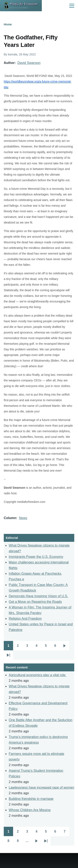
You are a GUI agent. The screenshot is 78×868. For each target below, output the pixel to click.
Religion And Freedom (25, 619)
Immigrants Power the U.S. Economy (36, 557)
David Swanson (29, 63)
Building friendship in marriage (31, 799)
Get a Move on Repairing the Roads (35, 602)
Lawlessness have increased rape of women (41, 787)
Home (8, 24)
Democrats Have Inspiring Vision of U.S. (38, 596)
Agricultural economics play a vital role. (38, 675)
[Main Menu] (72, 6)
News (23, 518)
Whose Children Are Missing (30, 810)
